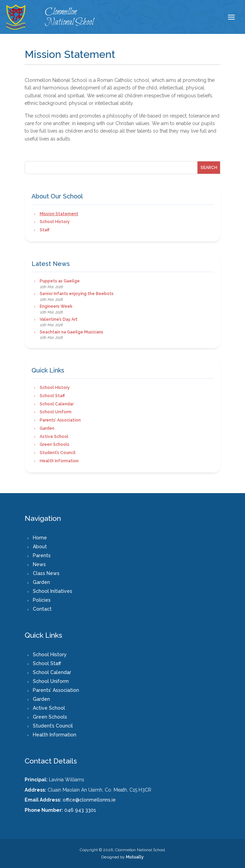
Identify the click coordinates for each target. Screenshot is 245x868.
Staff (44, 230)
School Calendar (57, 404)
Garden (47, 428)
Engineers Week (56, 306)
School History (55, 222)
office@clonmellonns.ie (89, 800)
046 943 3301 (80, 810)
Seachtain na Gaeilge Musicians (72, 332)
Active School (54, 437)
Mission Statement (59, 214)
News (39, 564)
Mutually (135, 857)
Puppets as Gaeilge (60, 281)
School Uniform (56, 412)
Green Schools (55, 444)
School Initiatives (53, 591)
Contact (42, 609)
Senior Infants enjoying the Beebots (77, 294)
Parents (42, 555)
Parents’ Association (60, 420)
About (40, 547)
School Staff (52, 396)
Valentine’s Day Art (59, 319)
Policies (42, 600)
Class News (46, 573)
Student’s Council (58, 453)
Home (40, 538)
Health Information (59, 461)
